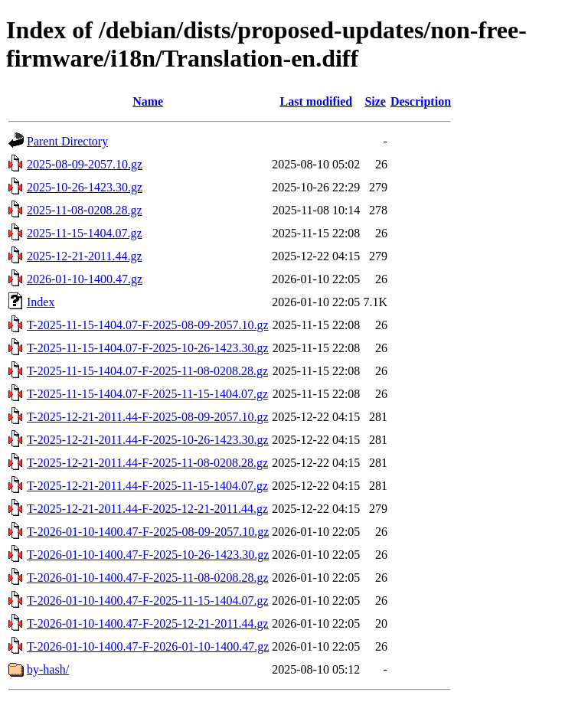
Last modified (316, 101)
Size (375, 101)
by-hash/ (48, 669)
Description (421, 101)
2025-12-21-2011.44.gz (85, 256)
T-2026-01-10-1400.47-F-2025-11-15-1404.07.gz (148, 601)
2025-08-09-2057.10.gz (85, 164)
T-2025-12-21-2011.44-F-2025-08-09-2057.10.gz (148, 417)
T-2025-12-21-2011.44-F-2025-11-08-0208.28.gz (147, 463)
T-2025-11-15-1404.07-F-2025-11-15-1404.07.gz (147, 394)
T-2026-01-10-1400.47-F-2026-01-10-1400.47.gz (148, 646)
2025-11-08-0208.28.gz (85, 210)
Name (148, 101)
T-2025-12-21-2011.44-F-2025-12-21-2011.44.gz (147, 509)
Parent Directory (67, 141)
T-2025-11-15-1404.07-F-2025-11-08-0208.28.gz (147, 371)
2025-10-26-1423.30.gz (85, 187)
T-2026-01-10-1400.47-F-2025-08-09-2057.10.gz (148, 532)
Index (41, 302)
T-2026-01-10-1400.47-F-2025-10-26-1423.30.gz (148, 555)
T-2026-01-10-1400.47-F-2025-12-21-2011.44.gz (148, 623)
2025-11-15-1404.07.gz (85, 233)
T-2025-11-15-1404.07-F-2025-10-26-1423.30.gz (148, 348)
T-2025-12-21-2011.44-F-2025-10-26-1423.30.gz (148, 440)
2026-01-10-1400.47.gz (85, 279)
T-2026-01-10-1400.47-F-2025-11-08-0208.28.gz (148, 578)
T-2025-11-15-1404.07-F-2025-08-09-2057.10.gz (148, 325)
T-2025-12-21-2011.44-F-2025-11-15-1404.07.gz (147, 486)
